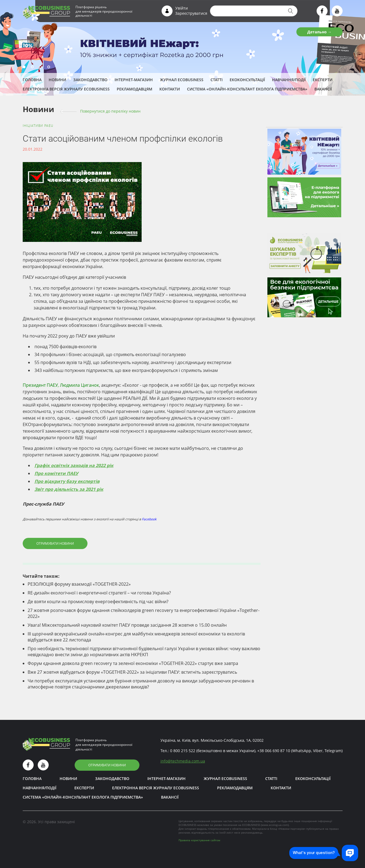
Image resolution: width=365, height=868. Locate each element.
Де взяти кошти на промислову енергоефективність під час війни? (98, 602)
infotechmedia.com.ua (183, 761)
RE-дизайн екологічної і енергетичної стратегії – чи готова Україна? (99, 593)
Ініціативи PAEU (38, 126)
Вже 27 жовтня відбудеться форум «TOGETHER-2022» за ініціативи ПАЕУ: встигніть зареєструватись (132, 672)
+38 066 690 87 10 (274, 751)
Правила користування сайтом (199, 840)
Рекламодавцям (135, 89)
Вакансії (323, 89)
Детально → (319, 32)
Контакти (170, 89)
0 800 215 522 (183, 751)
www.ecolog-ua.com (275, 825)
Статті (217, 80)
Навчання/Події (289, 80)
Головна (32, 80)
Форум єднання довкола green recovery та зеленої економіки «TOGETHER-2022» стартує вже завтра (133, 663)
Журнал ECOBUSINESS (182, 80)
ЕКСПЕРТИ (323, 80)
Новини (57, 80)
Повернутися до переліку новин (110, 111)
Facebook (149, 519)
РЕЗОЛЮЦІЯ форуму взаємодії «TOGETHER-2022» (79, 584)
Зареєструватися (191, 13)
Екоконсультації (247, 80)
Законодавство (90, 80)
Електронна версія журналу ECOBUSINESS (66, 89)
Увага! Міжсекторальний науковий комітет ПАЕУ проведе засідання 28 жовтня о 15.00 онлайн (127, 625)
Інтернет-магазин (134, 80)
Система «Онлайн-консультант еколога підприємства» (247, 89)
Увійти (182, 8)
